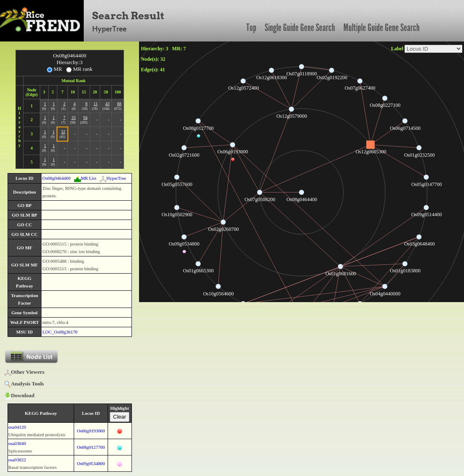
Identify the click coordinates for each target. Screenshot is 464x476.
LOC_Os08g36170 (60, 332)
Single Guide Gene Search (300, 28)
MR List (85, 178)
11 (96, 104)
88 (119, 104)
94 (85, 118)
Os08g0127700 (91, 447)
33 (74, 118)
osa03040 (17, 443)
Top (251, 28)
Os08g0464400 (56, 178)
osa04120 (17, 427)
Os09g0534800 (91, 463)
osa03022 (17, 460)
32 (63, 132)
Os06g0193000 (91, 431)
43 (107, 104)
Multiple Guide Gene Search (382, 28)
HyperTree (113, 178)
